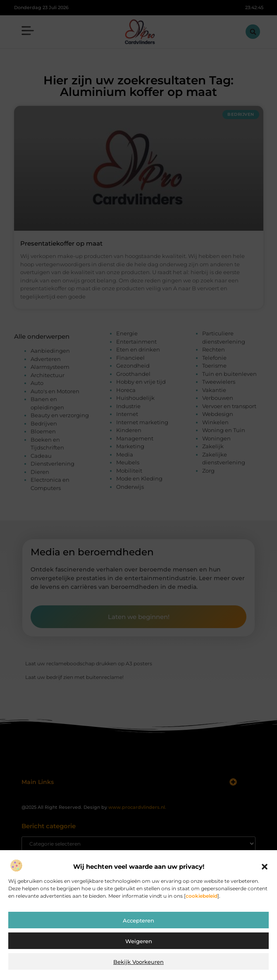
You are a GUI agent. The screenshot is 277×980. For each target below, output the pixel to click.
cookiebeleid (202, 896)
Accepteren (138, 920)
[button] (265, 867)
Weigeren (139, 941)
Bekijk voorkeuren (138, 962)
